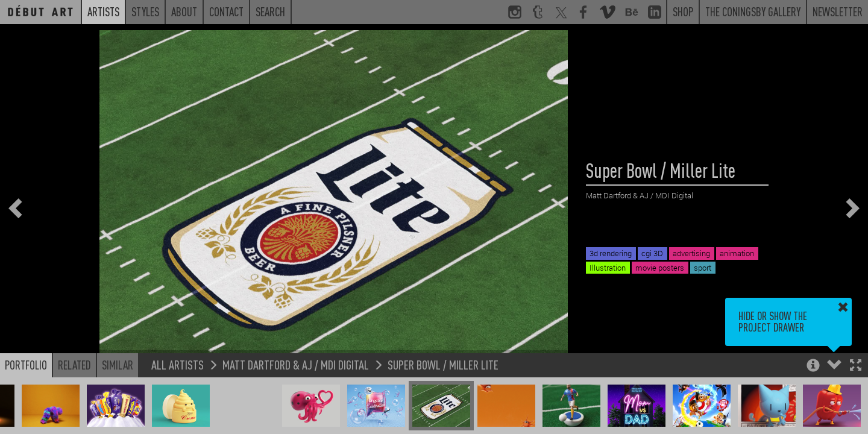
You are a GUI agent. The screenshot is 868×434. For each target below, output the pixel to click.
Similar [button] (118, 365)
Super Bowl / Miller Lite (443, 364)
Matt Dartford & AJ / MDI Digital (296, 364)
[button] (856, 366)
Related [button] (74, 365)
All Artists (178, 364)
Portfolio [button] (26, 365)
